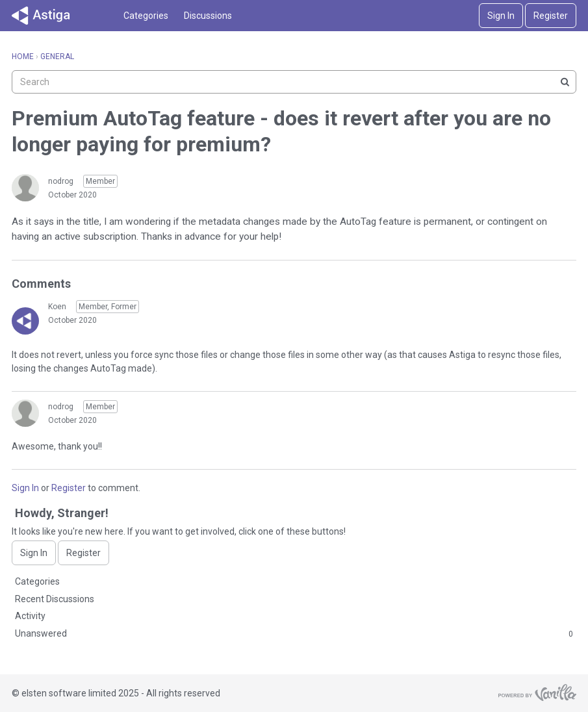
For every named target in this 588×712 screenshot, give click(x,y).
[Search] (565, 82)
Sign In (501, 16)
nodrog (61, 181)
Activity (30, 616)
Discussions (208, 16)
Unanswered (294, 634)
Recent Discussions (55, 599)
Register (551, 16)
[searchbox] (294, 82)
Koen (57, 307)
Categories (146, 16)
